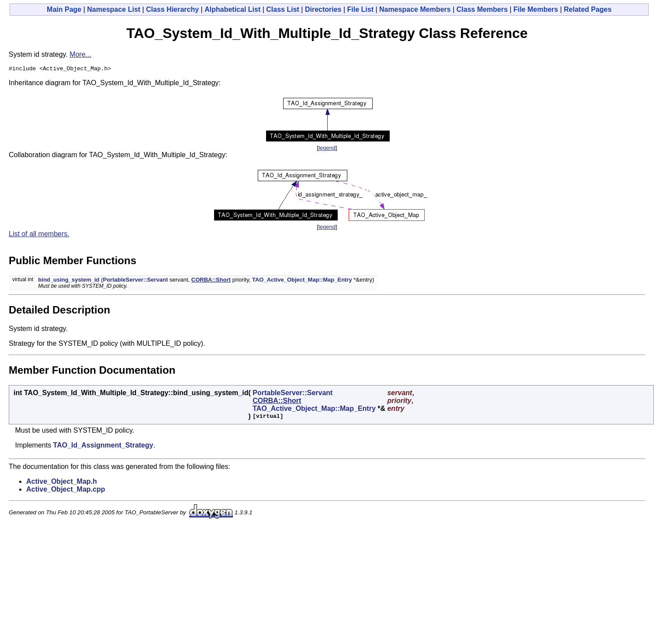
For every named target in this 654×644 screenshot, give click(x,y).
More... (80, 54)
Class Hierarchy (172, 9)
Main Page (64, 9)
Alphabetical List (232, 9)
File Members (536, 9)
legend (327, 149)
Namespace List (114, 9)
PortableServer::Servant (135, 281)
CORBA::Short (211, 281)
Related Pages (588, 9)
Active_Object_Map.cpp (66, 491)
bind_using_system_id (69, 281)
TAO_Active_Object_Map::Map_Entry (302, 281)
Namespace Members (415, 9)
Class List (283, 9)
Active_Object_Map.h (62, 483)
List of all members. (39, 235)
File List (360, 9)
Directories (323, 9)
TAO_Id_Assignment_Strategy (103, 446)
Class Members (482, 9)
